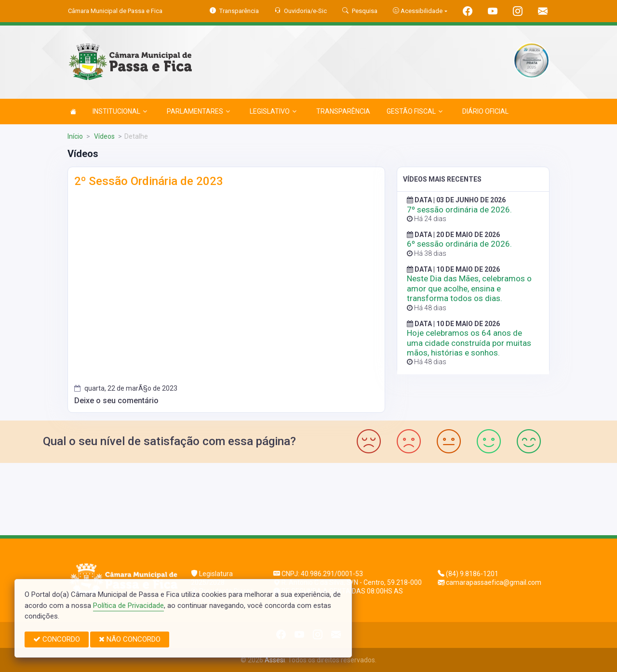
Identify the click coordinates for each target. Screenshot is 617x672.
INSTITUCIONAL (120, 111)
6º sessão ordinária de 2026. (459, 244)
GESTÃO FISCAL (415, 111)
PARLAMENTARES (198, 111)
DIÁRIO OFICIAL (485, 111)
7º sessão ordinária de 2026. (459, 210)
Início (75, 136)
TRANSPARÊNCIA (343, 111)
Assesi (275, 660)
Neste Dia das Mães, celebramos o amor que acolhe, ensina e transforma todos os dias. (469, 288)
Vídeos (104, 136)
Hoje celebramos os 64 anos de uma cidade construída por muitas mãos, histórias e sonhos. (469, 343)
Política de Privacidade (128, 606)
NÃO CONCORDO (130, 639)
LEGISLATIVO (273, 111)
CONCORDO (57, 639)
